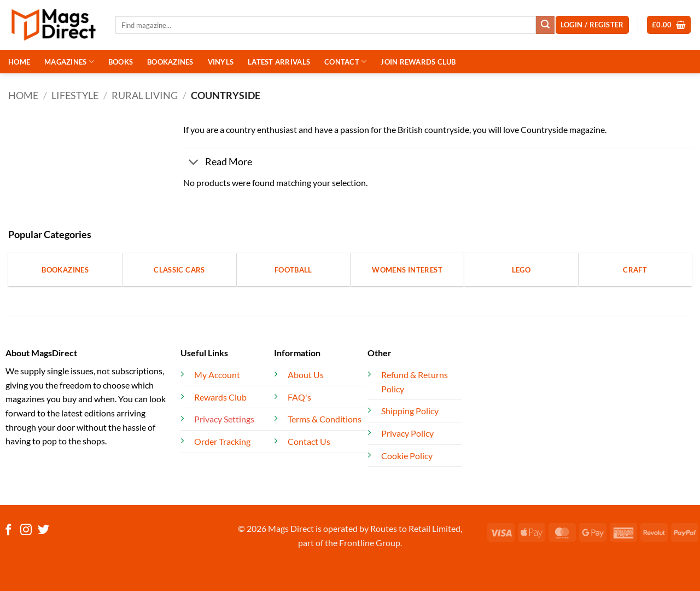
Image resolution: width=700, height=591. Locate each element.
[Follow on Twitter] (43, 531)
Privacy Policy (407, 433)
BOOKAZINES (170, 62)
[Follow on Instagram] (26, 531)
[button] (669, 25)
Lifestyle (75, 95)
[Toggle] (194, 163)
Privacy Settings (224, 419)
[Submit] (545, 25)
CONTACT (345, 62)
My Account (217, 375)
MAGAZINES (69, 62)
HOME (19, 62)
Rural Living (145, 95)
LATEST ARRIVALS (279, 62)
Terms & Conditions (325, 419)
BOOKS (121, 62)
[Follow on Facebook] (8, 531)
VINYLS (221, 62)
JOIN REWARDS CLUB (418, 62)
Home (23, 95)
